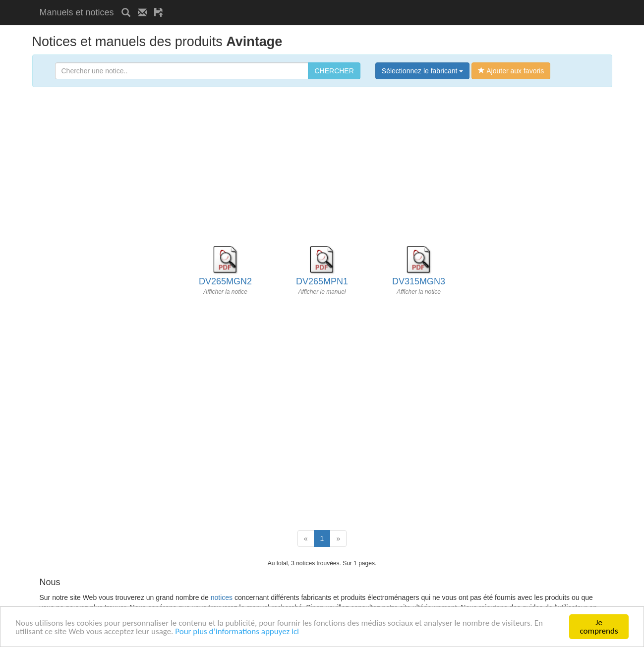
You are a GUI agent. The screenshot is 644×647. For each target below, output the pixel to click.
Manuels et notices (77, 12)
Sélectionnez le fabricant (422, 71)
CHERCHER (334, 71)
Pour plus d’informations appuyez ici (237, 632)
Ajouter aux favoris (511, 71)
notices (222, 597)
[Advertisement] (287, 4)
